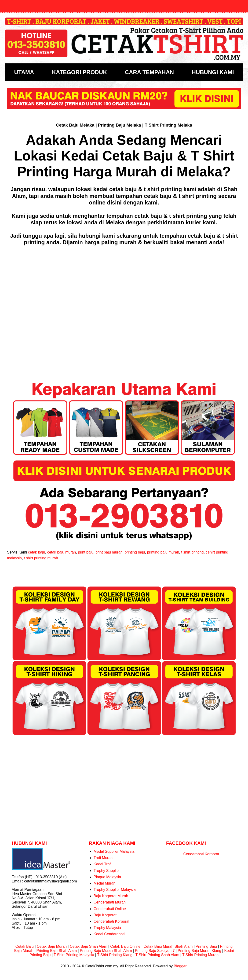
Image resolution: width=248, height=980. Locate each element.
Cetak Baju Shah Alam (88, 946)
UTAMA (24, 72)
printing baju (135, 552)
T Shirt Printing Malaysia (74, 955)
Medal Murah (104, 883)
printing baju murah (163, 552)
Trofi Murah (103, 858)
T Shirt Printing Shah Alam (157, 955)
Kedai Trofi (102, 864)
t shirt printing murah (41, 558)
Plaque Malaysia (107, 877)
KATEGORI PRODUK (80, 72)
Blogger (180, 966)
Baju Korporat (105, 915)
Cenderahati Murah (110, 902)
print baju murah (109, 552)
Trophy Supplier (107, 871)
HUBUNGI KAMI (213, 72)
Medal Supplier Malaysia (114, 851)
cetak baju (37, 552)
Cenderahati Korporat (111, 921)
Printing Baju (206, 946)
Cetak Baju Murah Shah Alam (168, 946)
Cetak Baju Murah (52, 946)
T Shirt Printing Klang (115, 955)
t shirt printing (192, 552)
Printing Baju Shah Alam (57, 951)
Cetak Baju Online (125, 946)
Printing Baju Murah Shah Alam (106, 951)
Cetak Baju (25, 946)
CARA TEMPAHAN (149, 72)
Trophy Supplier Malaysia (115, 890)
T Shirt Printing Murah (200, 955)
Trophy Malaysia (107, 928)
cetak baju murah (62, 552)
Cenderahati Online (110, 909)
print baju (86, 552)
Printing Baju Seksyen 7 (155, 951)
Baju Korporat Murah (111, 896)
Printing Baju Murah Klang (199, 951)
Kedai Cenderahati (109, 934)
